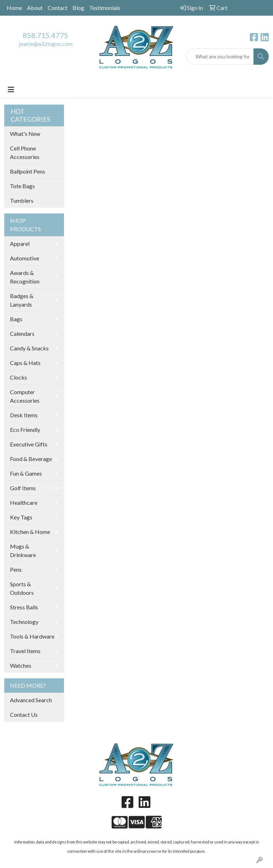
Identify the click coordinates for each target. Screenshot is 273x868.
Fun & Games (26, 473)
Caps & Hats (25, 363)
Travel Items (25, 651)
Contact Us (24, 714)
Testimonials (105, 8)
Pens (16, 569)
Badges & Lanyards (22, 300)
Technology (24, 622)
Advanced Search (31, 700)
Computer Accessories (25, 396)
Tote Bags (22, 186)
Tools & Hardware (32, 636)
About (35, 8)
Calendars (22, 334)
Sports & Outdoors (22, 588)
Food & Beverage (31, 459)
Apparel (20, 244)
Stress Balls (24, 607)
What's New (25, 134)
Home (14, 8)
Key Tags (21, 517)
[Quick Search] (220, 57)
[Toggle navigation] (11, 89)
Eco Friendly (25, 430)
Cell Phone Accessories (25, 152)
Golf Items (23, 488)
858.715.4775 (45, 35)
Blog (78, 8)
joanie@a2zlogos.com (46, 44)
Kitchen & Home (30, 532)
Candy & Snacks (29, 348)
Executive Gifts (29, 444)
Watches (21, 665)
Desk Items (24, 415)
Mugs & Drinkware (23, 551)
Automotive (25, 258)
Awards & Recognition (25, 277)
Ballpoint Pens (28, 171)
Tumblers (22, 200)
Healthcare (24, 502)
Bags (16, 319)
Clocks (18, 377)
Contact (58, 8)
